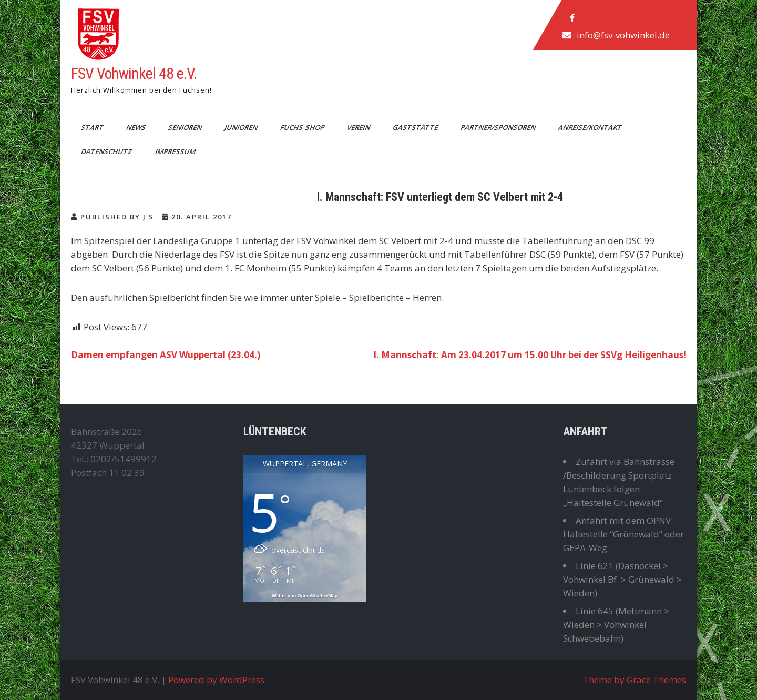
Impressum (176, 151)
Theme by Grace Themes (635, 680)
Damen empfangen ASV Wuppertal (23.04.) (166, 355)
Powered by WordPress (216, 680)
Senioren (186, 127)
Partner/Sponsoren (499, 127)
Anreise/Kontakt (591, 127)
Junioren (242, 127)
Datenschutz (108, 151)
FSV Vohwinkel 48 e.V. (134, 73)
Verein (359, 127)
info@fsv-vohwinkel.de (623, 35)
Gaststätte (416, 127)
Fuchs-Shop (303, 127)
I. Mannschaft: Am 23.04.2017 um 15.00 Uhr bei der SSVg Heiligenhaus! (530, 355)
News (137, 127)
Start (93, 127)
